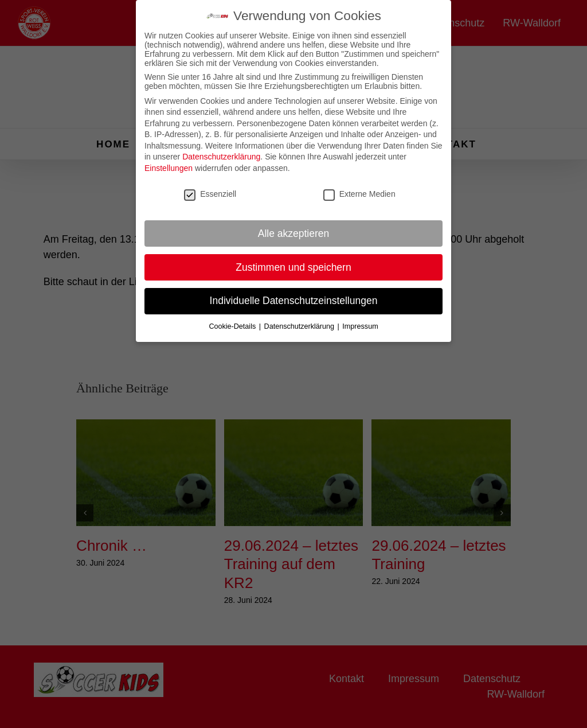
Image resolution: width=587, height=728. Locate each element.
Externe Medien (359, 189)
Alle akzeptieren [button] (294, 229)
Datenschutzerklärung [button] (300, 322)
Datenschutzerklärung (221, 153)
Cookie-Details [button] (233, 322)
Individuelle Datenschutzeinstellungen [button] (294, 297)
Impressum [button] (360, 322)
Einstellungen (169, 163)
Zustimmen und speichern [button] (293, 263)
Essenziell (210, 189)
